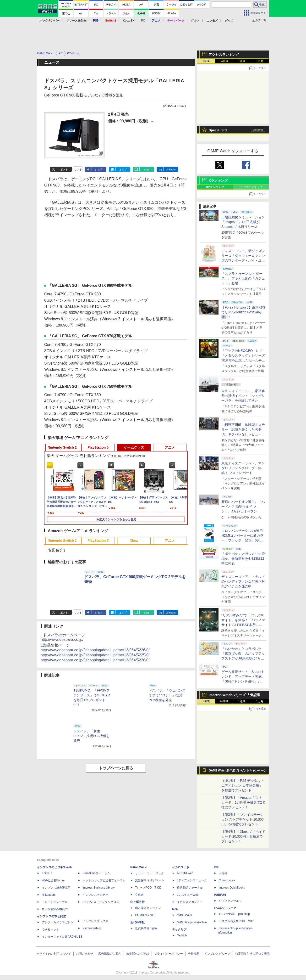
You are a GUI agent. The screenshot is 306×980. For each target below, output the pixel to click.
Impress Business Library (99, 888)
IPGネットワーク (225, 908)
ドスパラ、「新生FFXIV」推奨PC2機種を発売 (91, 736)
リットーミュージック (149, 873)
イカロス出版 (181, 867)
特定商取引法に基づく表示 (252, 954)
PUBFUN (220, 895)
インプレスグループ (217, 954)
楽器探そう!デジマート (150, 880)
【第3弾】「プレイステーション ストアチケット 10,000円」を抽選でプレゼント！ (243, 819)
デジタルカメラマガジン (58, 922)
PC (143, 21)
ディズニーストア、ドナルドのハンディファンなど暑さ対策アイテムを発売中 (243, 581)
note (147, 169)
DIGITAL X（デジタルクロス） (102, 902)
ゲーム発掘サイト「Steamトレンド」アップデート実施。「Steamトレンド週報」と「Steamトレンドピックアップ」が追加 (243, 681)
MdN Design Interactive (192, 922)
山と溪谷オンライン (148, 908)
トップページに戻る (116, 768)
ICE (216, 867)
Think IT (47, 873)
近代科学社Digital (146, 928)
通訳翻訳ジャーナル (190, 888)
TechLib (182, 935)
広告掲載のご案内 (110, 954)
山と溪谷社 (137, 902)
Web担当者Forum (53, 880)
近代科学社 (137, 922)
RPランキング (215, 187)
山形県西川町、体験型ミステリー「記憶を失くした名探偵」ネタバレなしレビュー (243, 429)
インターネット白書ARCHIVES (62, 937)
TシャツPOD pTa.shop (234, 914)
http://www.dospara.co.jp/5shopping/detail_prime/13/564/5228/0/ (95, 660)
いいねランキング (251, 187)
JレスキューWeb (188, 895)
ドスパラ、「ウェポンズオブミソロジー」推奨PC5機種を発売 (167, 695)
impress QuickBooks (232, 888)
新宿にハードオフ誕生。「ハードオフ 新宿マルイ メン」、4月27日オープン (243, 507)
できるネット (50, 929)
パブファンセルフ (230, 901)
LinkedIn (171, 169)
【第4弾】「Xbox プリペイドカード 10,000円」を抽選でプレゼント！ (243, 836)
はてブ (123, 169)
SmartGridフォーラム (96, 873)
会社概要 (194, 954)
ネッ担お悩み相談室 (55, 909)
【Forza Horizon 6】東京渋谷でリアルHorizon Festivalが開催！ (243, 312)
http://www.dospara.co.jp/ (62, 639)
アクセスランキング (224, 55)
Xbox (134, 541)
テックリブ (179, 929)
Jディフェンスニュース (192, 880)
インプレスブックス (95, 921)
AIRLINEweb (185, 873)
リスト (78, 169)
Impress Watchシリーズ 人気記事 (234, 695)
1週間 (242, 61)
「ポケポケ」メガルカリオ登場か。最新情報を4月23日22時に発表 (243, 558)
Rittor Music (139, 867)
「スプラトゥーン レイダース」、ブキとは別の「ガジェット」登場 (243, 278)
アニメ (170, 447)
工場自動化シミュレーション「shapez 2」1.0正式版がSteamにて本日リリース (243, 222)
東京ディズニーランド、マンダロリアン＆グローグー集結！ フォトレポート (243, 468)
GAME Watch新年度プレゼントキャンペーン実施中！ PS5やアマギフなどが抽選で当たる (238, 772)
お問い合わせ (85, 954)
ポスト (64, 169)
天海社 (223, 873)
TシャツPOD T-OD (148, 888)
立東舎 (139, 895)
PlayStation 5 (98, 447)
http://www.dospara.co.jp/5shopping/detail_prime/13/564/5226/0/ (95, 650)
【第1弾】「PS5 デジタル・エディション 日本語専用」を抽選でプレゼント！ (243, 785)
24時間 (224, 61)
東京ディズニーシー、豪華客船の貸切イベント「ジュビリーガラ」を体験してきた (243, 396)
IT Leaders (49, 895)
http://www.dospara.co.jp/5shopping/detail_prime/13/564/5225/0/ (95, 655)
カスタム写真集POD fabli (236, 921)
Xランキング (218, 180)
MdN (175, 909)
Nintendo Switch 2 (62, 447)
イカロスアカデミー (190, 902)
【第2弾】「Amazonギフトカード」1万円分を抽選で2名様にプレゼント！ (243, 802)
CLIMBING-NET (145, 915)
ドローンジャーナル (55, 902)
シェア (99, 169)
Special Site (218, 130)
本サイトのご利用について (54, 954)
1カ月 (260, 61)
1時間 (206, 61)
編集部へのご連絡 (138, 954)
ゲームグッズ (134, 447)
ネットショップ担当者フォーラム (104, 880)
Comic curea (227, 880)
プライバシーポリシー (169, 954)
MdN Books (184, 915)
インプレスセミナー (95, 895)
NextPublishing (92, 928)
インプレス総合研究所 (56, 888)
